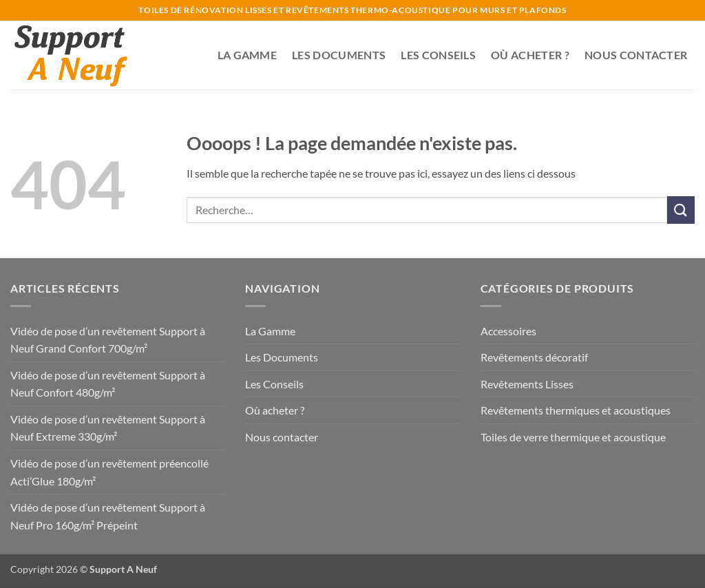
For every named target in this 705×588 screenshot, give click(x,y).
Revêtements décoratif (534, 357)
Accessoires (508, 331)
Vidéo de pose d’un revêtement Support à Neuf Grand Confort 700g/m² (108, 340)
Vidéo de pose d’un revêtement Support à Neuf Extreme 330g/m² (108, 428)
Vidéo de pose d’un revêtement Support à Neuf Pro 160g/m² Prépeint (108, 516)
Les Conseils (438, 55)
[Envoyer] (681, 210)
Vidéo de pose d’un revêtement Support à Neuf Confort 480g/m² (108, 384)
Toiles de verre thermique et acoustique (573, 437)
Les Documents (339, 55)
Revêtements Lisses (527, 384)
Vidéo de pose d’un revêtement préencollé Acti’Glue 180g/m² (109, 472)
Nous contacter (636, 55)
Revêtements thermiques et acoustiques (576, 410)
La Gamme (248, 55)
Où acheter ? (530, 55)
